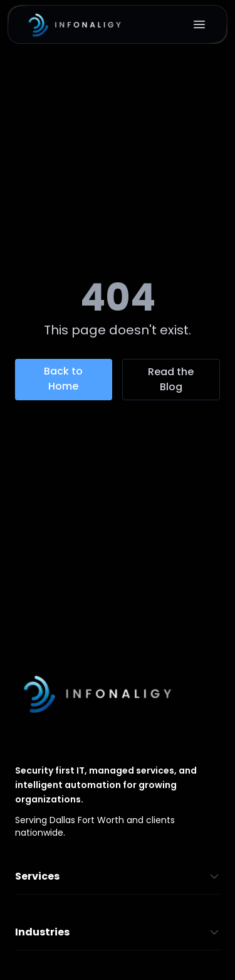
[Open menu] (199, 24)
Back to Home (63, 379)
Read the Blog (171, 379)
